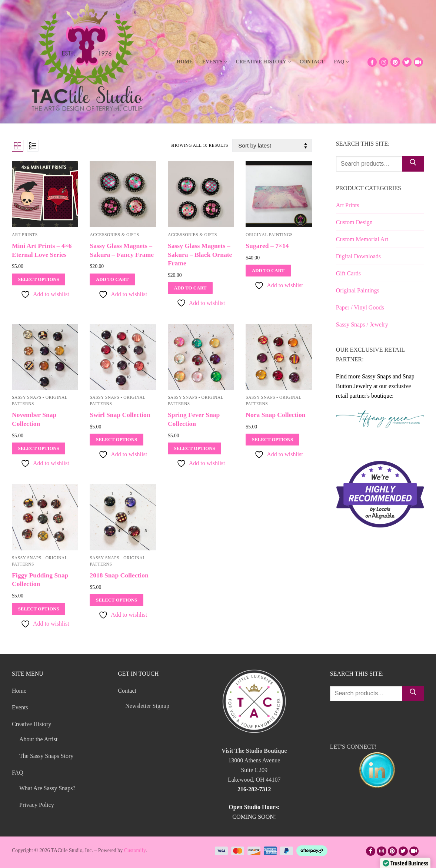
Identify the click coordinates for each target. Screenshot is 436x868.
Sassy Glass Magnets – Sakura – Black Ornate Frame (200, 255)
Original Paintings (269, 235)
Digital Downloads (358, 256)
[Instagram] (384, 62)
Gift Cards (348, 273)
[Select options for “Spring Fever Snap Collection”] (194, 448)
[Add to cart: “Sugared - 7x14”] (268, 271)
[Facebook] (372, 62)
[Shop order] (272, 145)
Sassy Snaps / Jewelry (362, 324)
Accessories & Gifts (114, 235)
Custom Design (354, 222)
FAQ (18, 773)
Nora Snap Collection (275, 415)
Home (19, 691)
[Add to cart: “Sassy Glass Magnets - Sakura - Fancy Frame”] (112, 279)
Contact (128, 691)
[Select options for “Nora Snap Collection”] (272, 440)
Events (20, 707)
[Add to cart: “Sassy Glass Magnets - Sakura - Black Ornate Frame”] (190, 288)
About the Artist (38, 739)
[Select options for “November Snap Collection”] (39, 448)
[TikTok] (418, 62)
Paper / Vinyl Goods (360, 307)
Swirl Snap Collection (120, 415)
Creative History (32, 724)
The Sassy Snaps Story (46, 756)
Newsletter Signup (147, 706)
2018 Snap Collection (119, 575)
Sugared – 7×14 (267, 246)
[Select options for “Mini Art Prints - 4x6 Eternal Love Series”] (39, 279)
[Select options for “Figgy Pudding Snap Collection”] (39, 609)
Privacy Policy (37, 805)
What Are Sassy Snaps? (47, 788)
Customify (135, 850)
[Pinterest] (395, 62)
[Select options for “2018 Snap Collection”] (116, 600)
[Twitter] (407, 62)
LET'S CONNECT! (377, 768)
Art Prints (25, 235)
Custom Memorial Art (362, 239)
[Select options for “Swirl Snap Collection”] (116, 440)
